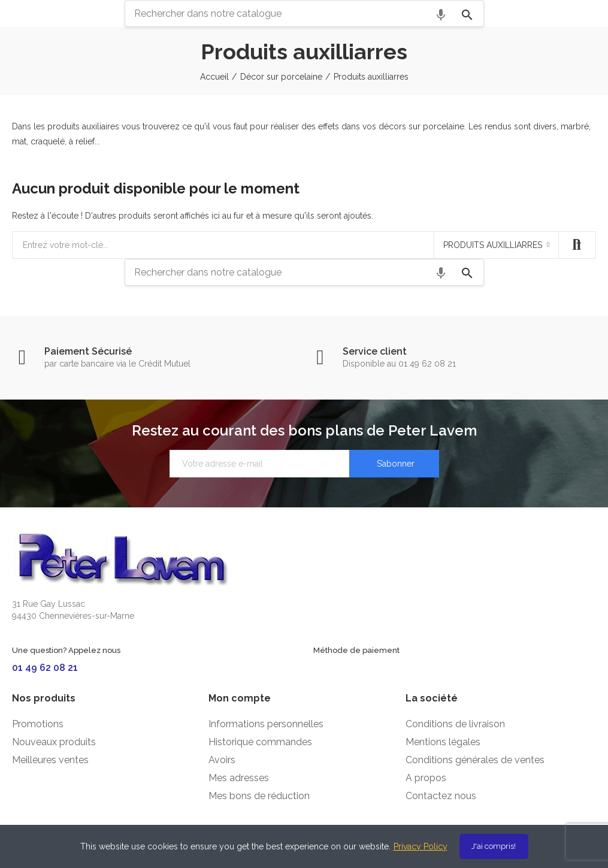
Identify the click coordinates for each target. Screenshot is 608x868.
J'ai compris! (494, 846)
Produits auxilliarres (493, 245)
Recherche (577, 245)
